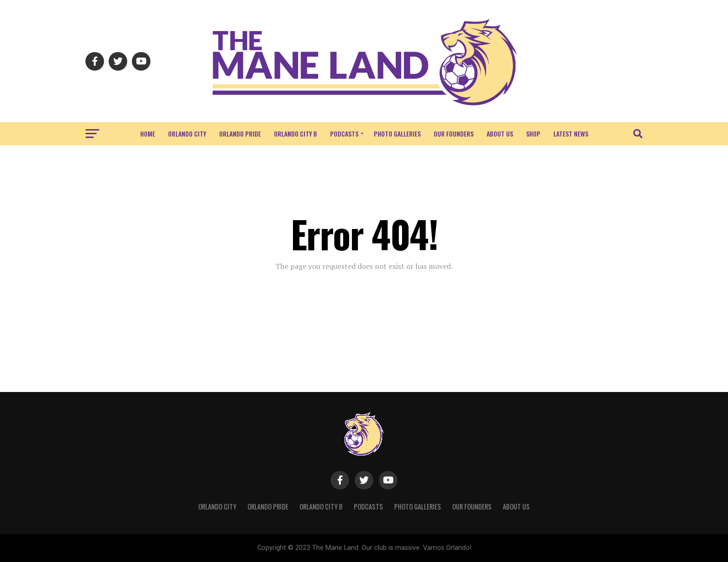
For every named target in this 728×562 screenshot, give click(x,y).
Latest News (571, 134)
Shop (533, 134)
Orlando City (187, 134)
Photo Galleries (397, 134)
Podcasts (344, 134)
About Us (500, 134)
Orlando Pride (240, 134)
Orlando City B (296, 134)
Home (148, 134)
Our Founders (454, 134)
